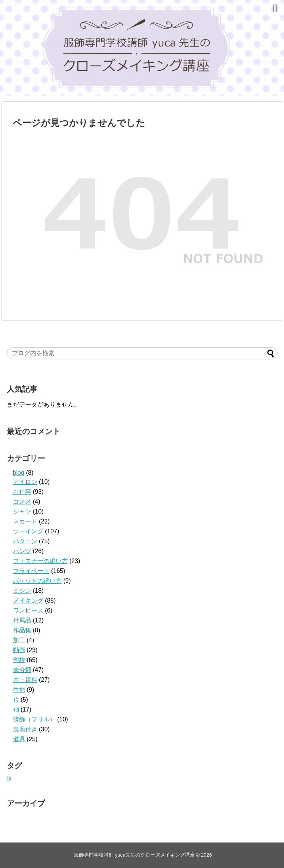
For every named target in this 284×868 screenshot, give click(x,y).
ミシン (22, 591)
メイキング (28, 601)
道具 (19, 739)
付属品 (22, 620)
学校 (19, 660)
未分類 (22, 670)
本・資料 (25, 680)
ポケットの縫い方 (37, 581)
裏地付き (25, 729)
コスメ (22, 502)
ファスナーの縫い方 (40, 561)
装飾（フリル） (34, 719)
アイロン (25, 482)
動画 (19, 650)
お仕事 (22, 492)
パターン (25, 541)
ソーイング (28, 531)
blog (19, 473)
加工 (19, 640)
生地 (19, 690)
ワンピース (28, 610)
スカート (25, 521)
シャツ (22, 511)
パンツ (22, 551)
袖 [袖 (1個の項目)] (9, 778)
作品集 (22, 630)
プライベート (31, 571)
